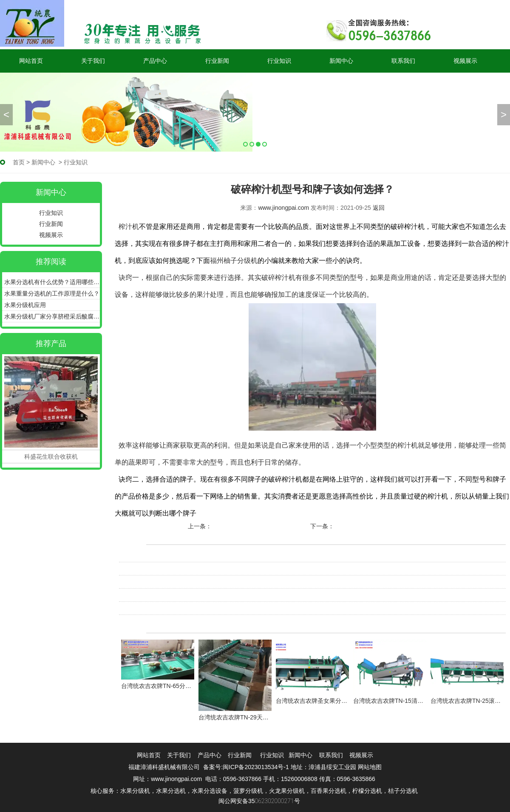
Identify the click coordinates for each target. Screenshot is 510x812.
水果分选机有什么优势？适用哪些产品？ (52, 282)
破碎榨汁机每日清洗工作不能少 (161, 582)
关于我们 (93, 61)
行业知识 (279, 61)
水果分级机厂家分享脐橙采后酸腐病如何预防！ (52, 316)
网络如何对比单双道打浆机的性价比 (167, 595)
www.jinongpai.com (283, 208)
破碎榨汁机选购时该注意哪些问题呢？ (170, 569)
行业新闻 (217, 61)
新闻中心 (341, 61)
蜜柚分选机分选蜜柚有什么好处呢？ (260, 526)
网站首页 (31, 61)
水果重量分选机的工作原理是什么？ (52, 293)
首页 (19, 162)
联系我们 (403, 61)
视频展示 (465, 61)
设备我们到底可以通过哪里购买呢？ (167, 555)
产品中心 (155, 61)
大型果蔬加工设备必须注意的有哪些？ (385, 526)
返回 (379, 208)
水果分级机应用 (25, 305)
